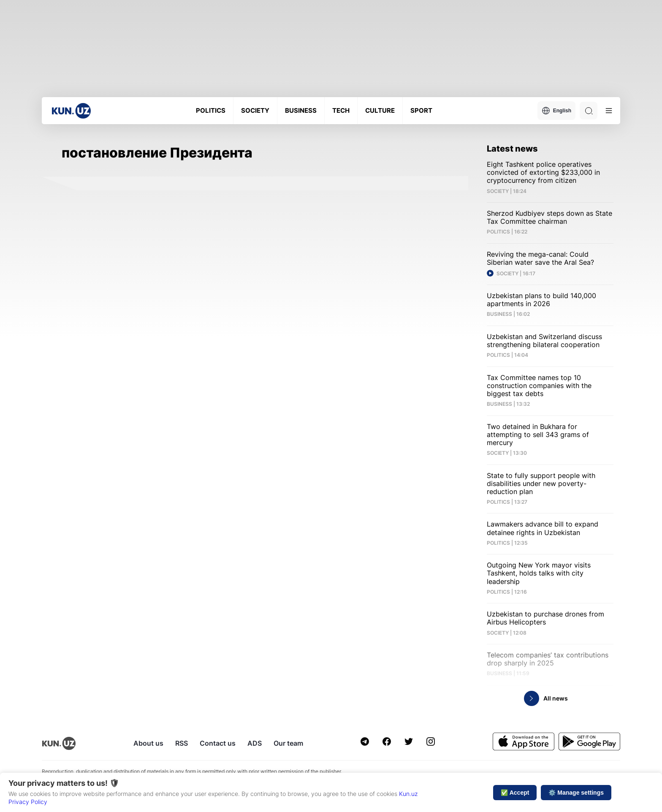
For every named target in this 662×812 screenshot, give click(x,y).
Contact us (218, 743)
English (556, 111)
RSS (182, 743)
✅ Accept (515, 793)
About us (148, 743)
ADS (255, 743)
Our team (288, 743)
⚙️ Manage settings (576, 793)
